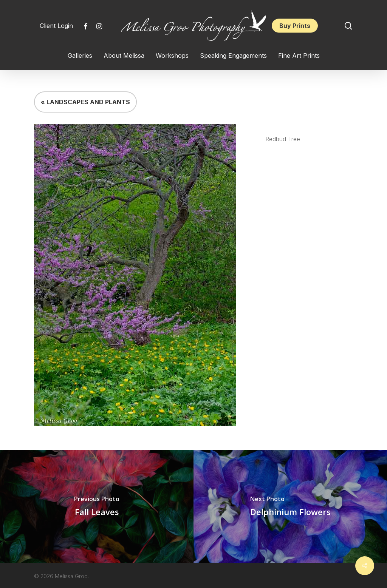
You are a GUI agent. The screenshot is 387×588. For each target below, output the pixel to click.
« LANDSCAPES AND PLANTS (85, 102)
